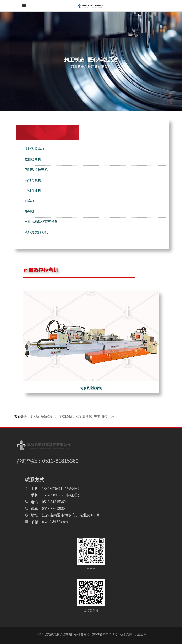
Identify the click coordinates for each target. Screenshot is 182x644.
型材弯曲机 (33, 190)
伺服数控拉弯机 (36, 170)
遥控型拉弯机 (34, 149)
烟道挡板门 (66, 416)
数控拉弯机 (33, 159)
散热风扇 (108, 416)
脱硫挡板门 (49, 416)
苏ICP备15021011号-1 (106, 635)
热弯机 (30, 211)
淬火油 (34, 416)
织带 (97, 416)
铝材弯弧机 (33, 180)
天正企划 (141, 635)
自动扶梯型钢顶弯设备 (41, 222)
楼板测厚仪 (84, 416)
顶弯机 (30, 201)
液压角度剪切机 (36, 232)
